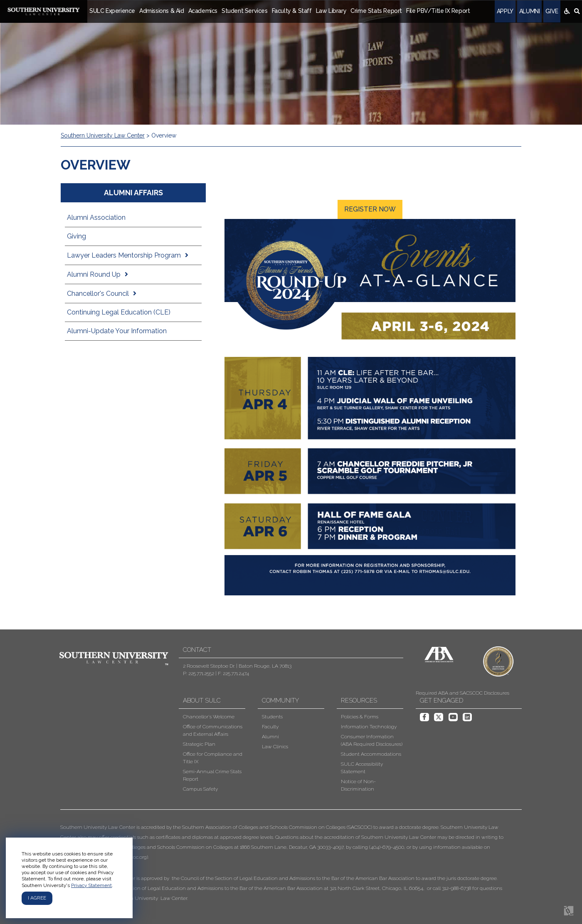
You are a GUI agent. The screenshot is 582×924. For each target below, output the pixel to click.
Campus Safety (200, 789)
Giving (76, 236)
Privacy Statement (91, 885)
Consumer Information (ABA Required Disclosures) (372, 740)
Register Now (370, 209)
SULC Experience (112, 11)
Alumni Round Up (94, 274)
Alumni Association (96, 217)
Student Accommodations (371, 754)
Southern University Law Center (103, 135)
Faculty (270, 727)
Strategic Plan (199, 744)
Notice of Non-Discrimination (358, 785)
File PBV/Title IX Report (438, 11)
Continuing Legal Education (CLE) (119, 312)
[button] (285, 863)
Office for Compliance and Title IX (213, 758)
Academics (203, 11)
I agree (37, 898)
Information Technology (369, 727)
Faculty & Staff (292, 11)
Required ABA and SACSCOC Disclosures (462, 693)
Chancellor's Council (98, 294)
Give (552, 11)
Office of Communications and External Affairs (213, 730)
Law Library (331, 11)
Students (272, 717)
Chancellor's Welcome (209, 717)
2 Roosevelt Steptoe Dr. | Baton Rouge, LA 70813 (237, 666)
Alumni (530, 11)
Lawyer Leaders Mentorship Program (124, 255)
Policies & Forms (360, 717)
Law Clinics (275, 747)
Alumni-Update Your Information (117, 331)
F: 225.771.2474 (233, 673)
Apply (505, 11)
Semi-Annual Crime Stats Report (212, 775)
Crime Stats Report (376, 11)
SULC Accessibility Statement (362, 768)
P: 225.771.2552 (199, 673)
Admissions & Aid (162, 11)
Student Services (245, 11)
